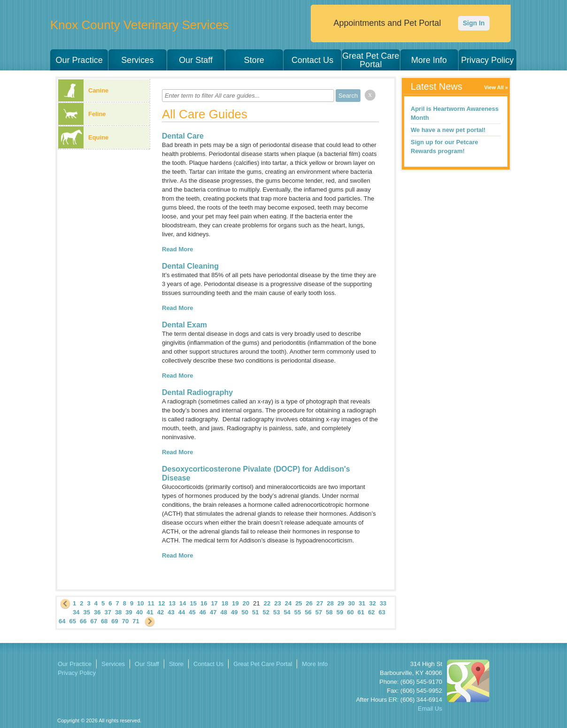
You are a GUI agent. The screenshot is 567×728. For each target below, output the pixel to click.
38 (118, 612)
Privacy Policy (487, 60)
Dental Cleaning (190, 266)
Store (254, 60)
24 (288, 603)
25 (299, 603)
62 (371, 612)
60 (350, 612)
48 (224, 612)
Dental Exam (184, 325)
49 (234, 612)
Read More (177, 249)
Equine (83, 137)
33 (383, 603)
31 (362, 603)
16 (204, 603)
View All (494, 87)
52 (266, 612)
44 (182, 612)
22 (267, 603)
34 (76, 612)
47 (213, 612)
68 (104, 621)
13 (172, 603)
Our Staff (196, 60)
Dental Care (183, 136)
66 (83, 621)
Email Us (430, 709)
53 (276, 612)
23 (277, 603)
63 (382, 612)
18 (225, 603)
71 (136, 621)
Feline (82, 114)
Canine (83, 90)
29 (341, 603)
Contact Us (312, 60)
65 (72, 621)
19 (235, 603)
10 (140, 603)
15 (193, 603)
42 (161, 612)
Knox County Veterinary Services (139, 25)
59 (340, 612)
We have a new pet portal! (448, 130)
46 (203, 612)
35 (86, 612)
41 (150, 612)
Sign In (474, 23)
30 (351, 603)
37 (107, 612)
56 (308, 612)
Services (137, 60)
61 (361, 612)
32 (372, 603)
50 (245, 612)
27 (320, 603)
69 (115, 621)
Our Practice (79, 60)
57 (319, 612)
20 (246, 603)
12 (161, 603)
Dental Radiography (197, 392)
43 (171, 612)
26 (309, 603)
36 (97, 612)
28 (330, 603)
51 (255, 612)
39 (129, 612)
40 (139, 612)
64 (62, 621)
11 (151, 603)
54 (287, 612)
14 (183, 603)
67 (93, 621)
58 (329, 612)
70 (125, 621)
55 (298, 612)
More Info (429, 60)
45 (192, 612)
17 (214, 603)
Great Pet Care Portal (371, 60)
